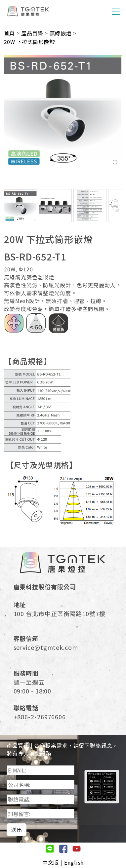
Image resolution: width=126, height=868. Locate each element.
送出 (17, 830)
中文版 (51, 862)
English (74, 862)
